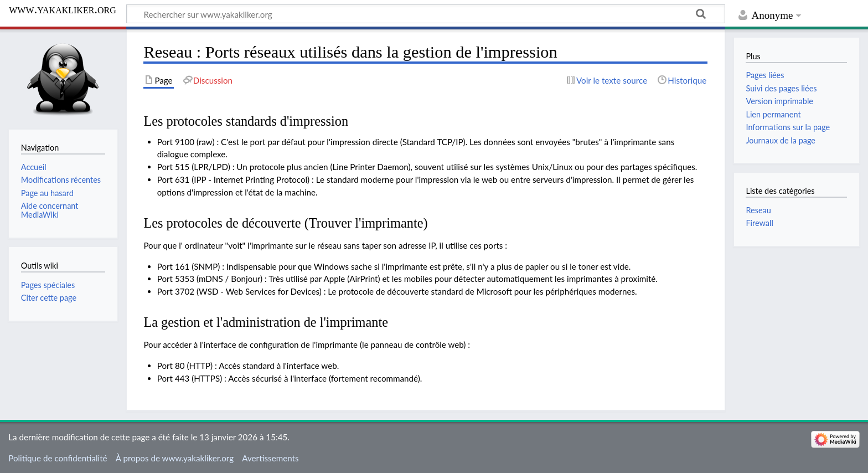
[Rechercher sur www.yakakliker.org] (426, 14)
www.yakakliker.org (63, 9)
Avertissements (270, 458)
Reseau (758, 210)
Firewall (759, 223)
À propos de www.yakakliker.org (175, 458)
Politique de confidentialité (58, 458)
